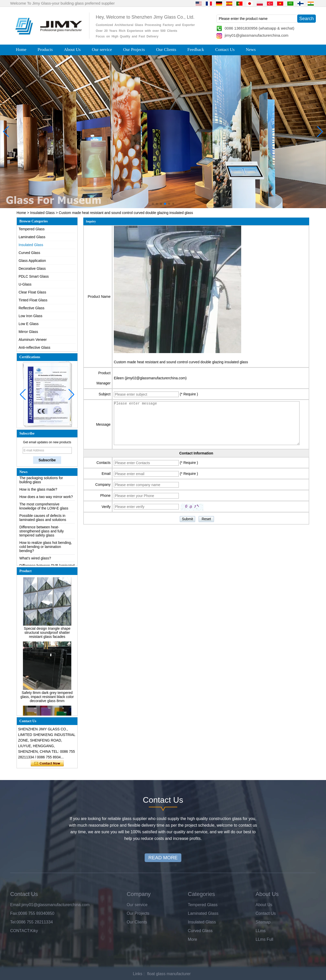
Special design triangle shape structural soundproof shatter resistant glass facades (47, 634)
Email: (16, 905)
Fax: (14, 913)
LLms (261, 931)
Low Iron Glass (30, 316)
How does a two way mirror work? (46, 499)
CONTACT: (20, 931)
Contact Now (47, 763)
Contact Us (225, 50)
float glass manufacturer (169, 974)
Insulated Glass (42, 213)
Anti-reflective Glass (34, 347)
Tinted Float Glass (33, 300)
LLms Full (264, 939)
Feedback (196, 50)
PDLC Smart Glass (34, 276)
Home (21, 50)
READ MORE (163, 858)
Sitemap (263, 922)
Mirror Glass (28, 332)
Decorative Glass (32, 269)
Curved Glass (29, 253)
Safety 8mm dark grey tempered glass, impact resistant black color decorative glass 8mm (47, 699)
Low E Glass (29, 324)
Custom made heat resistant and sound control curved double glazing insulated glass (181, 362)
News (251, 50)
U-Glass (25, 284)
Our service (102, 50)
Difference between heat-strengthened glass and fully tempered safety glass (42, 533)
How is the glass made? (38, 491)
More (193, 939)
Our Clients (166, 50)
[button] (153, 204)
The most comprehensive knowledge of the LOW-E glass (44, 508)
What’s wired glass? (35, 560)
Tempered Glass (32, 229)
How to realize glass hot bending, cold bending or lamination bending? (46, 548)
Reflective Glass (31, 308)
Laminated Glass (32, 237)
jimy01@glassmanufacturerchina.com (256, 35)
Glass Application (32, 261)
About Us (72, 50)
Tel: (13, 922)
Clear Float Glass (32, 292)
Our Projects (134, 50)
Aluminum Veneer (33, 340)
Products (45, 50)
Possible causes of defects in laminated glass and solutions (43, 519)
